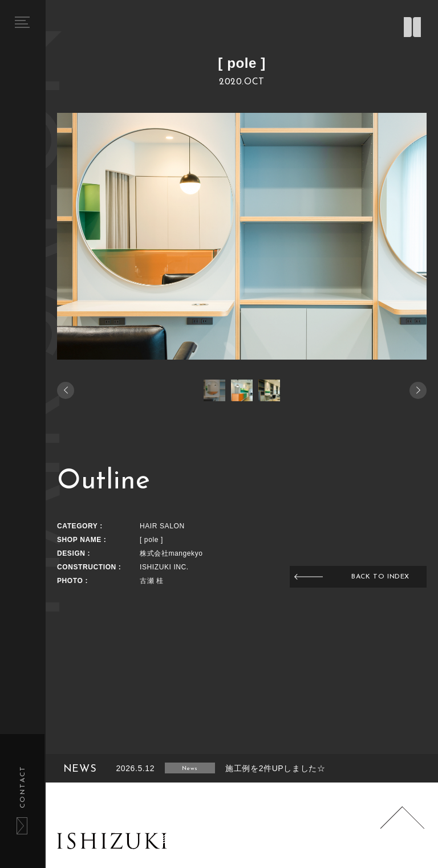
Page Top (403, 829)
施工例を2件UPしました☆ (275, 768)
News (190, 769)
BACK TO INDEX (380, 577)
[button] (418, 390)
